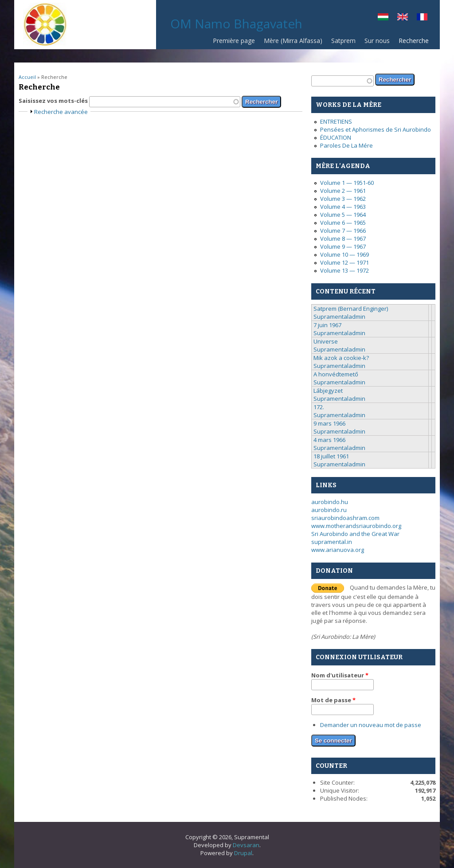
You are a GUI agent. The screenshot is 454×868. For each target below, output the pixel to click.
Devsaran (246, 845)
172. (319, 407)
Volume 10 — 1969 (344, 254)
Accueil (27, 77)
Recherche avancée (61, 112)
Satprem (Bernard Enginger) (351, 309)
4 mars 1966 (329, 440)
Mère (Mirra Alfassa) (293, 41)
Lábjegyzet (328, 391)
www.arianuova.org (338, 550)
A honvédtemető (336, 374)
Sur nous (377, 41)
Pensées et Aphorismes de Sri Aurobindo (376, 129)
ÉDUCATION (336, 137)
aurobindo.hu (330, 502)
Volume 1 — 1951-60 (347, 183)
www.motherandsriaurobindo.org (356, 526)
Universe (326, 341)
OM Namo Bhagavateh (236, 23)
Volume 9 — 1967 (343, 246)
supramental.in (332, 542)
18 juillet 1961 (331, 456)
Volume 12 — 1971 (344, 262)
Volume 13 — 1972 (344, 270)
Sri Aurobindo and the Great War (355, 534)
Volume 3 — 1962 (343, 199)
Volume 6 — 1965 (343, 223)
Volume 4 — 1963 (343, 207)
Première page (234, 41)
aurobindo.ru (329, 510)
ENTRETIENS (336, 121)
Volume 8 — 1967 (343, 239)
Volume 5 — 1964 (343, 215)
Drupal (243, 853)
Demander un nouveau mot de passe (371, 725)
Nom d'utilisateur (340, 675)
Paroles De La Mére (346, 145)
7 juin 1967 (327, 325)
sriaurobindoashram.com (345, 518)
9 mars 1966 (329, 423)
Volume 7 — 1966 (343, 231)
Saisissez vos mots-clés (54, 101)
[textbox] (165, 102)
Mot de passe (333, 700)
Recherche (414, 41)
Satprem (343, 41)
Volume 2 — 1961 (343, 191)
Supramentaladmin (339, 317)
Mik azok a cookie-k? (341, 358)
